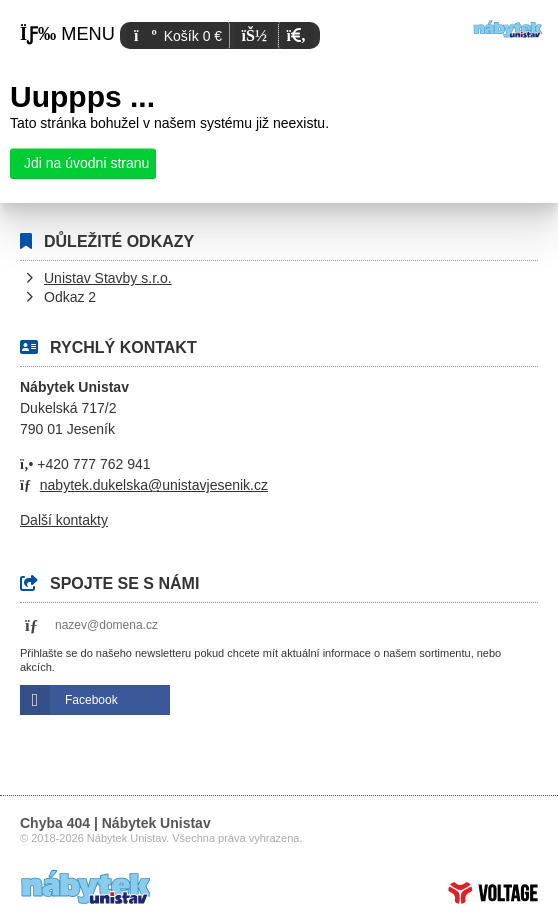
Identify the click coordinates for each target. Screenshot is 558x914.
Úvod (508, 29)
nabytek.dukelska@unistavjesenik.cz (154, 485)
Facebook (91, 700)
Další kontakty (64, 520)
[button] (295, 35)
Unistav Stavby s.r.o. (108, 278)
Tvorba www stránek (493, 893)
